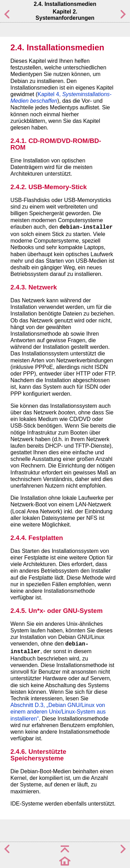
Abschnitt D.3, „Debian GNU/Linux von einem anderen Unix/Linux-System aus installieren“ (58, 712)
